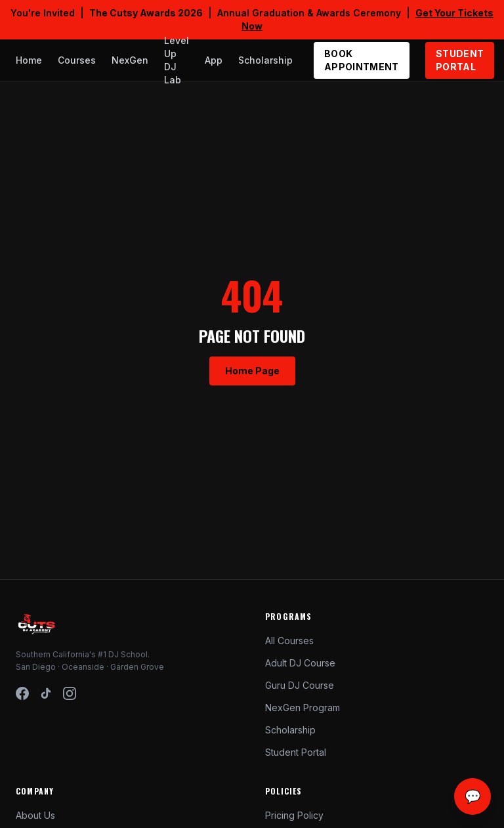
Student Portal (296, 752)
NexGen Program (303, 708)
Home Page (252, 371)
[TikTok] (46, 693)
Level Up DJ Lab (177, 60)
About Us (35, 815)
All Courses (289, 641)
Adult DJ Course (300, 663)
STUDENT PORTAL (460, 60)
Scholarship (265, 60)
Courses (77, 60)
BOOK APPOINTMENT (362, 60)
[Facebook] (22, 693)
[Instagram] (70, 693)
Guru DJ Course (300, 685)
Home (29, 60)
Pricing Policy (294, 815)
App (214, 60)
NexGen (130, 60)
